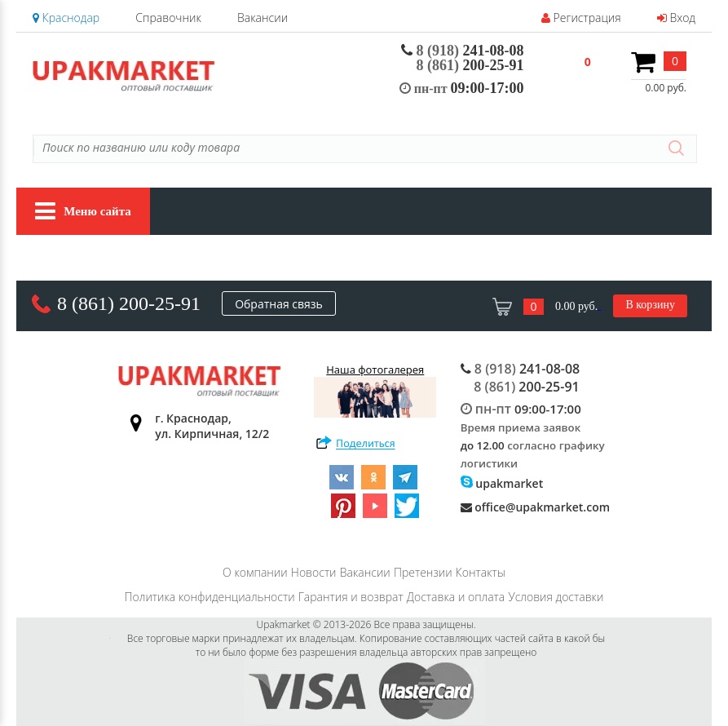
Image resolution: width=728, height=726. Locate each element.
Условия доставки (556, 597)
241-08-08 (463, 51)
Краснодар (66, 18)
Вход (676, 18)
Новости (314, 572)
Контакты (481, 572)
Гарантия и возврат (351, 597)
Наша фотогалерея (375, 390)
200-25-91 (470, 65)
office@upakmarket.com (535, 507)
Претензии (423, 572)
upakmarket (502, 483)
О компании (255, 572)
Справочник (168, 18)
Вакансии (263, 18)
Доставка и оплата (456, 597)
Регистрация (581, 18)
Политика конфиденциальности (210, 597)
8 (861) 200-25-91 (129, 303)
